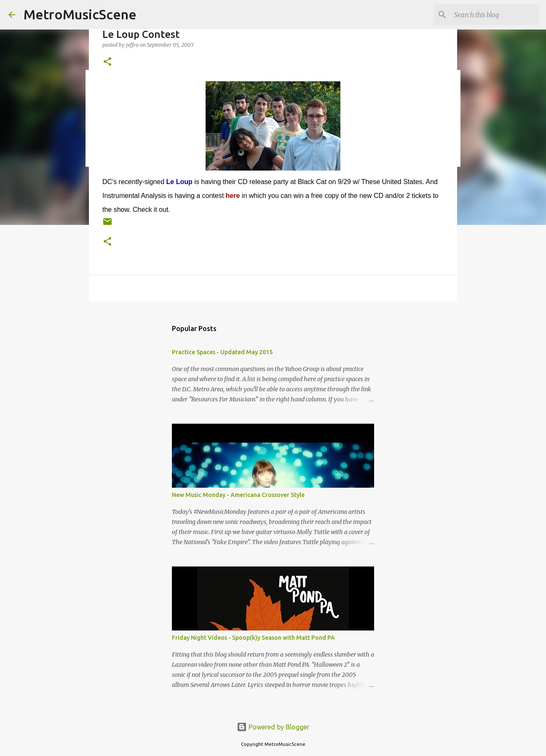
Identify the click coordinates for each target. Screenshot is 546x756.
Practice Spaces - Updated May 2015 (222, 352)
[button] (107, 62)
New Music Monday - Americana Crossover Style (238, 495)
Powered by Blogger (273, 727)
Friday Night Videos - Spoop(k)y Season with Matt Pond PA (253, 638)
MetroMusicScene (80, 14)
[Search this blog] (495, 15)
